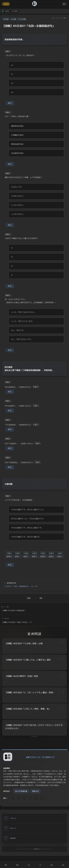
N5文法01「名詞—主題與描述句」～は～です (21, 586)
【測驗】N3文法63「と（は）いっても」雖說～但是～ (30, 692)
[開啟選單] (6, 865)
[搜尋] (17, 865)
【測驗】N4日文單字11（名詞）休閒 (21, 676)
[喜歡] (29, 865)
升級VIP (6, 4)
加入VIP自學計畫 (21, 791)
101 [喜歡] (29, 598)
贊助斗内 (35, 791)
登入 (64, 4)
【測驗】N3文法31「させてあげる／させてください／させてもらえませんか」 (34, 727)
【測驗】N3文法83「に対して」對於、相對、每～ (28, 709)
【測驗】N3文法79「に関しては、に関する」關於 (28, 660)
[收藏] (40, 865)
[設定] (63, 865)
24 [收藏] (41, 598)
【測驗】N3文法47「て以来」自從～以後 (24, 643)
